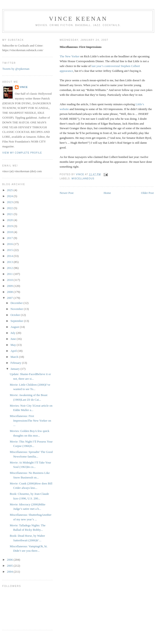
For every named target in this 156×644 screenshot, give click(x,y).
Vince (24, 87)
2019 (10, 226)
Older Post (147, 193)
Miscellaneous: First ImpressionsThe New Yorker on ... (30, 420)
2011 (10, 274)
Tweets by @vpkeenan (16, 69)
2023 (10, 202)
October (16, 315)
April (14, 351)
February (16, 363)
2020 (10, 220)
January (16, 369)
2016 (10, 244)
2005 (10, 566)
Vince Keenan (78, 19)
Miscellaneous (83, 179)
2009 (10, 286)
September (17, 321)
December (17, 303)
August (15, 327)
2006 (10, 560)
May (14, 345)
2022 (10, 208)
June (14, 339)
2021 (10, 214)
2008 (10, 292)
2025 (10, 190)
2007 (10, 298)
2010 (10, 280)
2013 (10, 262)
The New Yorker (70, 56)
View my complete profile (22, 153)
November (17, 309)
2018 (10, 232)
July (13, 333)
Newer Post (67, 193)
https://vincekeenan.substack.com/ (23, 50)
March (15, 357)
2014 (10, 256)
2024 (10, 196)
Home (107, 193)
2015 (10, 250)
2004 (10, 572)
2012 (10, 268)
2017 (10, 238)
